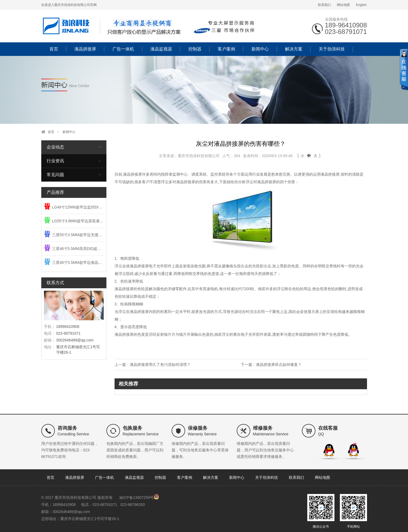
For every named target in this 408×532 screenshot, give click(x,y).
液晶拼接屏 (85, 49)
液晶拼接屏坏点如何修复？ (279, 365)
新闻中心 (260, 49)
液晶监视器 (161, 49)
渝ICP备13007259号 (137, 498)
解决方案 (294, 49)
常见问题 (55, 175)
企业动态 (55, 147)
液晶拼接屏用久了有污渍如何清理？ (160, 365)
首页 (54, 49)
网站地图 (343, 5)
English (361, 5)
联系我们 (324, 5)
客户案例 (226, 49)
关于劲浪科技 (332, 49)
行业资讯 (55, 161)
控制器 (195, 49)
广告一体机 (123, 49)
